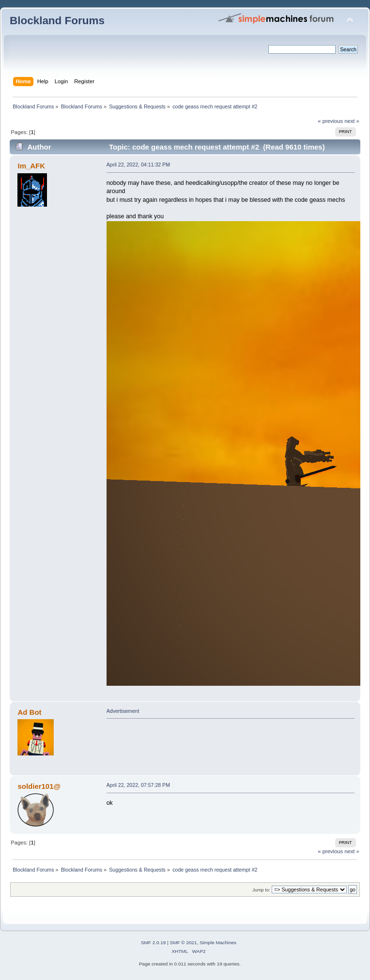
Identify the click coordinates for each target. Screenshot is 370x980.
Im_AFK (31, 166)
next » (352, 121)
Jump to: (261, 890)
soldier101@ (39, 786)
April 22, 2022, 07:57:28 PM (138, 785)
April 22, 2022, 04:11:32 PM (138, 165)
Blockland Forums (57, 21)
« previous (330, 121)
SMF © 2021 (184, 942)
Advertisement (123, 711)
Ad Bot (29, 712)
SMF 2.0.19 (154, 942)
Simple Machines (218, 942)
